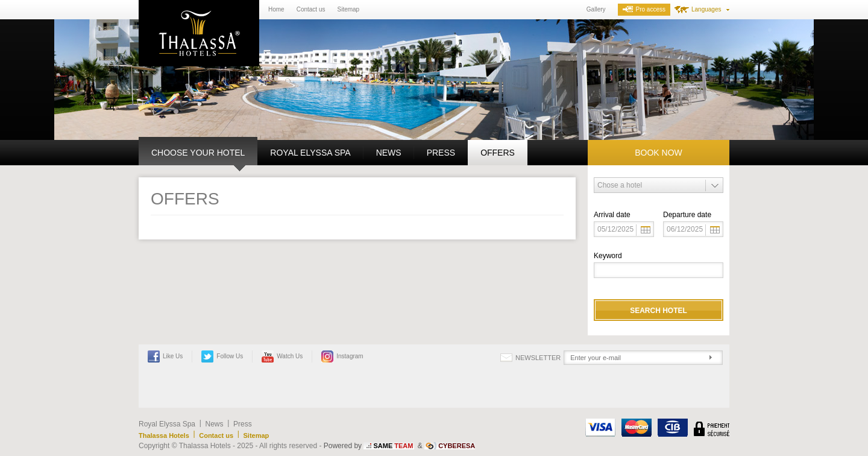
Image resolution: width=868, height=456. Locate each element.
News (389, 153)
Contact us (311, 9)
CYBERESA (457, 446)
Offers (498, 153)
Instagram (342, 356)
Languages (706, 9)
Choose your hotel (198, 153)
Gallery (596, 9)
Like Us (165, 356)
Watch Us (282, 356)
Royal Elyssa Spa (310, 153)
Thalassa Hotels (164, 435)
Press (441, 153)
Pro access (644, 9)
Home (276, 9)
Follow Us (222, 356)
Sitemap (349, 9)
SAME (393, 446)
